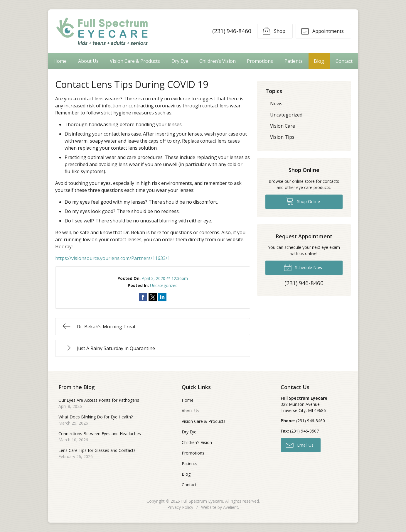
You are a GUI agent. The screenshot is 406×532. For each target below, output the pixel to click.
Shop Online (303, 201)
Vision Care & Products (135, 61)
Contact (344, 61)
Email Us (300, 445)
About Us (88, 61)
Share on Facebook (143, 297)
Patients (294, 61)
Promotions (260, 61)
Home (60, 61)
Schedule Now (303, 267)
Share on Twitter (153, 297)
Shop (274, 31)
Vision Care (283, 126)
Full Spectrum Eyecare (202, 501)
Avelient (231, 507)
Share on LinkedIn (162, 297)
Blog (319, 61)
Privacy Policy (180, 507)
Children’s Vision (218, 61)
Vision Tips (282, 137)
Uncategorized (164, 285)
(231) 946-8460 (232, 31)
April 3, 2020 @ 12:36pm (165, 278)
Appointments (322, 31)
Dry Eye (180, 61)
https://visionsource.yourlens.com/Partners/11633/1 (113, 258)
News (276, 104)
